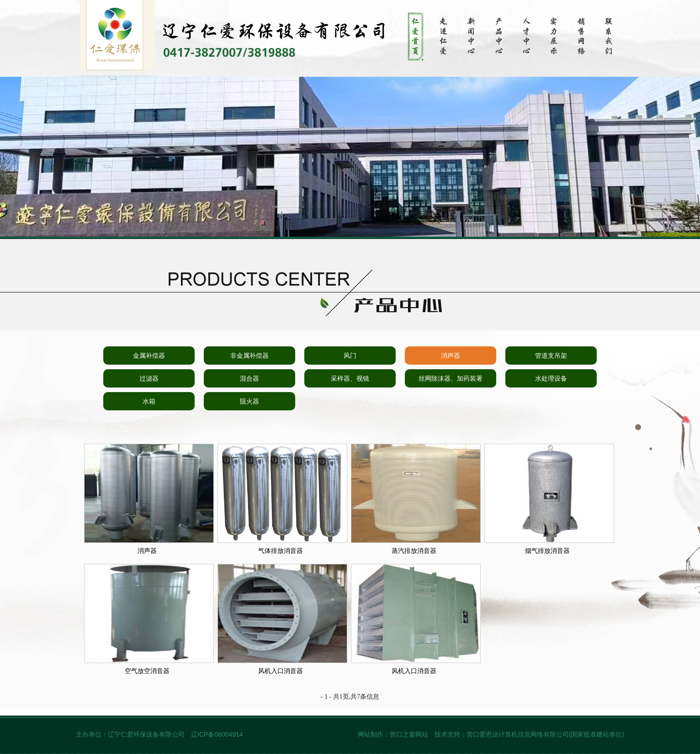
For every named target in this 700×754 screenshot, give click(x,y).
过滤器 (149, 378)
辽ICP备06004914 (218, 734)
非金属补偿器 (249, 356)
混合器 (249, 378)
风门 (350, 356)
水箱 (149, 401)
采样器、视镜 (350, 378)
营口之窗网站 (409, 734)
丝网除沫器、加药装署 (451, 378)
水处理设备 (551, 378)
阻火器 (249, 401)
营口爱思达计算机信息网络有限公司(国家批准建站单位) (545, 734)
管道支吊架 (551, 356)
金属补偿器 (149, 356)
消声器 (451, 356)
